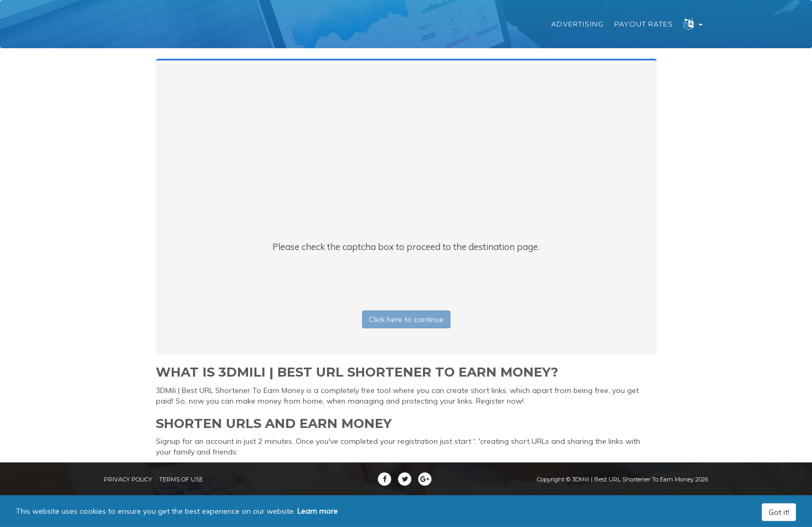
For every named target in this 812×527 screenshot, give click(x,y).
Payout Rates (644, 24)
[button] (693, 24)
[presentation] (406, 279)
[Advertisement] (406, 161)
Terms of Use (181, 479)
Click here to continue (406, 319)
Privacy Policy (128, 479)
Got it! (779, 512)
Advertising (577, 24)
